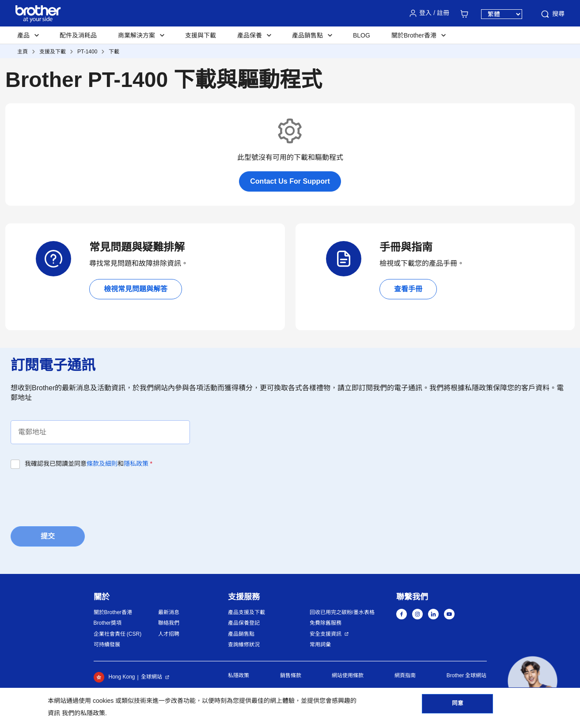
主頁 (23, 52)
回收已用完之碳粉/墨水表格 (342, 612)
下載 (114, 52)
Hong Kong (114, 677)
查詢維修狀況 (244, 645)
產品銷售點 (241, 634)
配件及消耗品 (78, 35)
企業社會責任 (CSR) (118, 634)
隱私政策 (136, 464)
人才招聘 (169, 634)
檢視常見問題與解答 (136, 289)
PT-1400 (87, 52)
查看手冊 (408, 289)
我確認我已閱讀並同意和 (89, 464)
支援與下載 (201, 35)
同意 (458, 706)
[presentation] (78, 495)
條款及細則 (102, 464)
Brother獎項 (108, 623)
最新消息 (169, 612)
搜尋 (552, 14)
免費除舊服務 (326, 623)
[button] (533, 681)
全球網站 (152, 677)
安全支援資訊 (326, 634)
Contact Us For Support (290, 181)
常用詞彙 (320, 645)
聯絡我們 (169, 623)
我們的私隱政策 (83, 713)
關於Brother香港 (113, 612)
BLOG (362, 35)
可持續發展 (107, 645)
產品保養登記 (244, 623)
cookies (103, 701)
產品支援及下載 (246, 612)
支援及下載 (53, 52)
